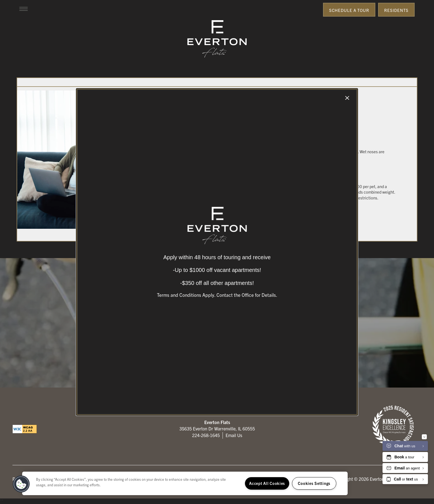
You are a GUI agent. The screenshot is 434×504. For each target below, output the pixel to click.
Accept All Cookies (267, 483)
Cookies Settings (314, 483)
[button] (21, 484)
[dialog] (217, 252)
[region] (185, 483)
